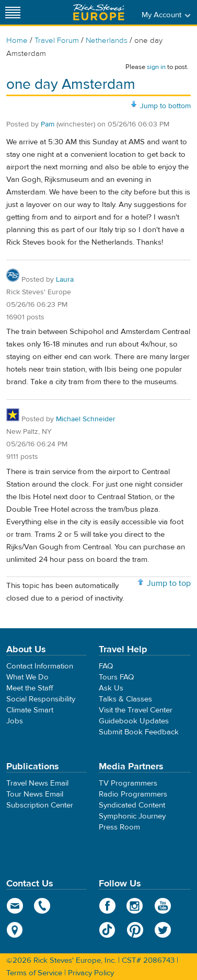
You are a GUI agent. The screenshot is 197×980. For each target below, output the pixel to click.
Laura (65, 280)
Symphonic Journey (132, 816)
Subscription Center (40, 805)
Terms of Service (34, 973)
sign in (156, 67)
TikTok (107, 930)
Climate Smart (30, 710)
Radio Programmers (133, 794)
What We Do (27, 677)
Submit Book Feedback (139, 732)
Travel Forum (57, 41)
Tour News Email (35, 794)
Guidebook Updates (134, 721)
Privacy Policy (91, 973)
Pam (48, 124)
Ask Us (111, 688)
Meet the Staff (30, 688)
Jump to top (169, 583)
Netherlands (107, 41)
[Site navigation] (13, 12)
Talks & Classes (125, 699)
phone (43, 906)
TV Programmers (128, 783)
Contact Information (40, 666)
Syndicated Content (132, 805)
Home (17, 41)
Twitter (163, 930)
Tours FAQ (116, 677)
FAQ (106, 666)
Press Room (119, 827)
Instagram (135, 906)
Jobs (15, 721)
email (15, 906)
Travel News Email (37, 783)
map (15, 930)
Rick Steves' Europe (99, 12)
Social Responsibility (41, 699)
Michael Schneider (86, 419)
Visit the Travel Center (136, 710)
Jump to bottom (165, 106)
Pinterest (135, 930)
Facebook (107, 906)
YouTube (163, 906)
